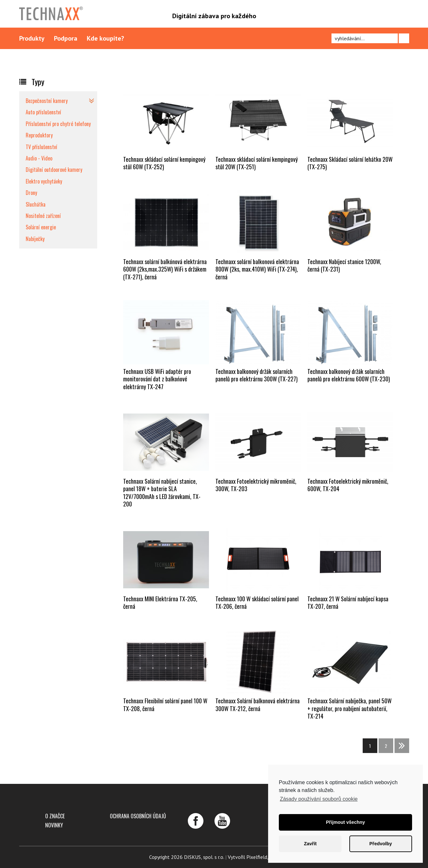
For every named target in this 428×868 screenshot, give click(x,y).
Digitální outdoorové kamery (54, 170)
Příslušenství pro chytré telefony (58, 124)
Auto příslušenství (43, 112)
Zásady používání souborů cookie (319, 799)
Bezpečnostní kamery (47, 101)
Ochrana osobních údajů (138, 816)
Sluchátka (36, 204)
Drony (31, 193)
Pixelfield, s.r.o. (263, 857)
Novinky (54, 825)
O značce (55, 816)
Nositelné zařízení (43, 216)
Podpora (66, 38)
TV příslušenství (41, 147)
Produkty (32, 38)
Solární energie (41, 227)
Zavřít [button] (310, 844)
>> (402, 746)
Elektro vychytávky (44, 181)
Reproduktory (39, 135)
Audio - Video (39, 158)
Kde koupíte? (105, 38)
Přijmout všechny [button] (345, 822)
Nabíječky (35, 239)
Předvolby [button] (381, 844)
